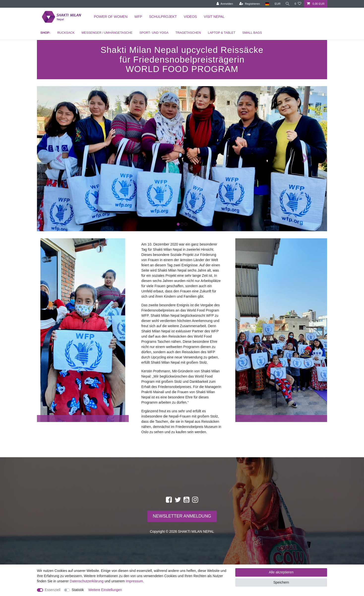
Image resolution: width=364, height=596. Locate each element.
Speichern (281, 582)
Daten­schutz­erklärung (87, 581)
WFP (138, 17)
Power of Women (111, 17)
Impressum (134, 581)
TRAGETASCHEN (188, 33)
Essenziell (53, 590)
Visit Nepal (214, 17)
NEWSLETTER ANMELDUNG (182, 516)
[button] (59, 159)
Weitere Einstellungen (105, 590)
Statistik (78, 590)
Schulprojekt (163, 17)
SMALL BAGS (252, 33)
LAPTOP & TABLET (222, 33)
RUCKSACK (66, 33)
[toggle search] (287, 4)
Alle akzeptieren (281, 572)
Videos (190, 17)
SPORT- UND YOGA (154, 33)
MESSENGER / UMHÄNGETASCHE (107, 33)
